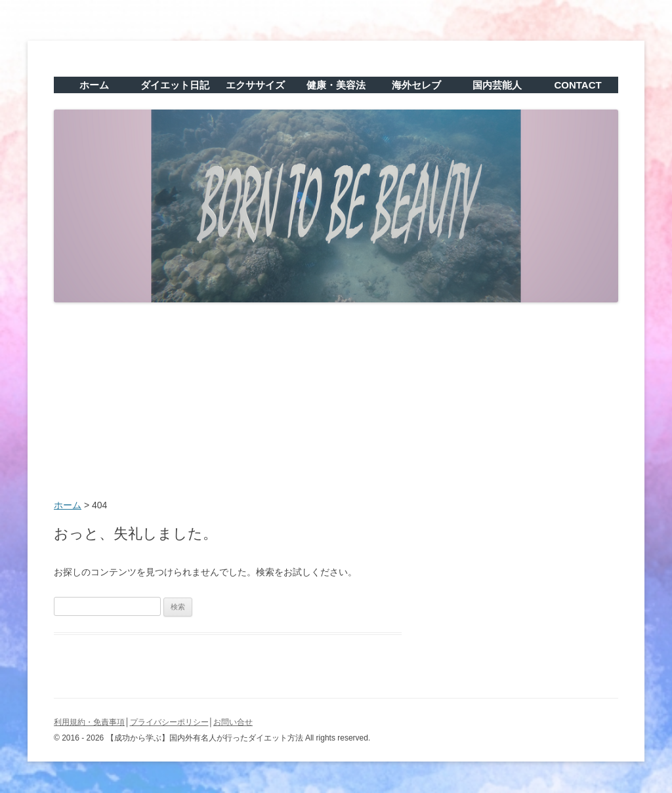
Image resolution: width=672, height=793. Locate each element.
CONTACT (577, 85)
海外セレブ (416, 85)
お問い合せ (233, 722)
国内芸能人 (497, 85)
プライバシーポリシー (169, 722)
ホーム (94, 85)
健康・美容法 (336, 85)
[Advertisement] (336, 402)
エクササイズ (255, 85)
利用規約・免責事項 (89, 722)
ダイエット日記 (175, 85)
